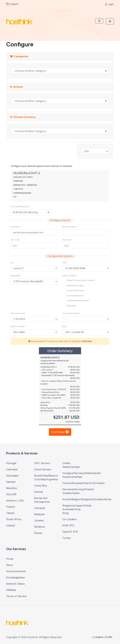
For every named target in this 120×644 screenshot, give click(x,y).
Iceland (10, 525)
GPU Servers (42, 463)
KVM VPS (68, 525)
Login (110, 4)
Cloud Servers (43, 469)
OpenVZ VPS (70, 532)
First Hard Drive (18, 313)
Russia (38, 533)
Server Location (69, 276)
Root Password (69, 227)
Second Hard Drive (71, 313)
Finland (10, 507)
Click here (87, 341)
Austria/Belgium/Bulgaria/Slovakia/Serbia (74, 499)
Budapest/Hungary (73, 286)
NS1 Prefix (15, 240)
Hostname (15, 227)
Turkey (67, 538)
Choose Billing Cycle (20, 206)
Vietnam (11, 482)
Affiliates (11, 590)
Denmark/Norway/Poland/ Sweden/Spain (74, 491)
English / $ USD (102, 637)
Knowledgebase (15, 577)
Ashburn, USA (15, 501)
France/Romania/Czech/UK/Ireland (74, 483)
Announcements (16, 571)
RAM (64, 262)
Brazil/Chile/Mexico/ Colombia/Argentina (46, 477)
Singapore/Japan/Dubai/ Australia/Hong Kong (74, 509)
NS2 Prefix (67, 240)
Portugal (11, 463)
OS (12, 262)
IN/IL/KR (11, 494)
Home (10, 559)
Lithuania (40, 508)
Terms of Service (16, 596)
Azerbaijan (12, 476)
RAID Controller (18, 326)
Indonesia (12, 469)
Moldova (39, 527)
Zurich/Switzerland (73, 296)
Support (12, 4)
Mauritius (12, 488)
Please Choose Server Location (79, 281)
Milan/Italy (69, 306)
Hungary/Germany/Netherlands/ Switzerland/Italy (74, 475)
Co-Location (70, 519)
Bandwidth (16, 276)
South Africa (14, 519)
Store (9, 565)
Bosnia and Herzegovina (42, 500)
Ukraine (39, 520)
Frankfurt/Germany (73, 291)
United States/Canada (71, 465)
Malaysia (39, 514)
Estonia (39, 492)
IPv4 (64, 326)
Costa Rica (40, 486)
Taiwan (10, 513)
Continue (60, 432)
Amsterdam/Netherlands (76, 301)
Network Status (15, 584)
